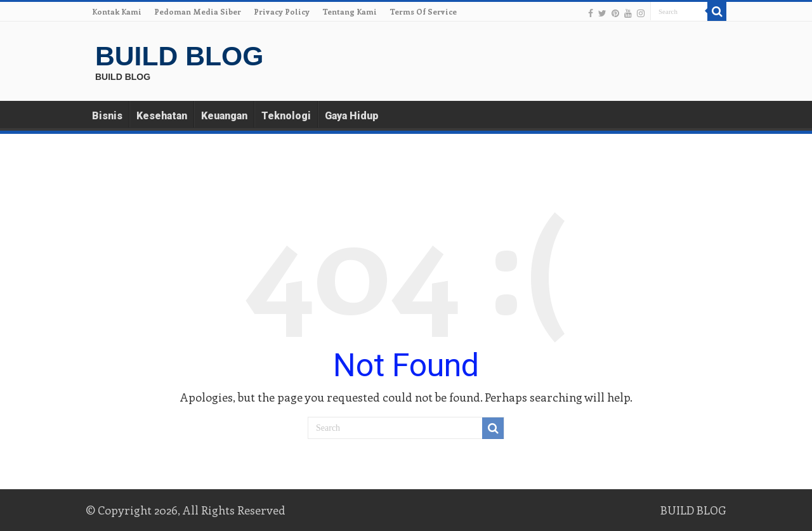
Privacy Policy (282, 11)
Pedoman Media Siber (198, 11)
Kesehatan (162, 116)
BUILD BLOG (179, 56)
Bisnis (107, 116)
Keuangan (224, 116)
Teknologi (286, 116)
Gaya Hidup (352, 116)
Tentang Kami (350, 11)
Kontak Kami (117, 11)
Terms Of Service (423, 11)
